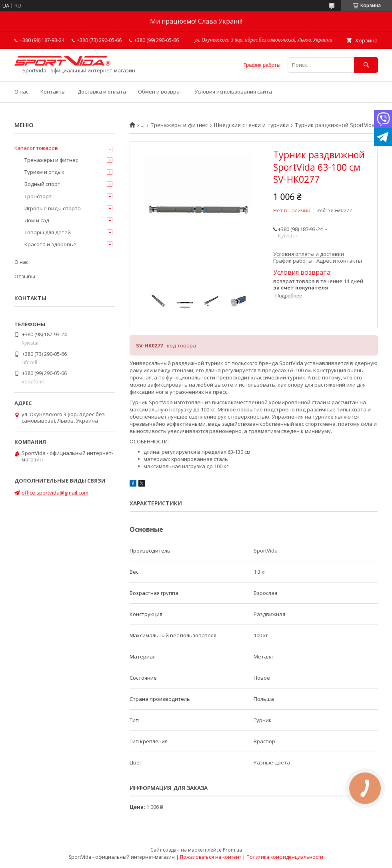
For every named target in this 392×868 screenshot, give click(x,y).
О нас (21, 92)
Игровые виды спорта (53, 208)
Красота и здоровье (50, 244)
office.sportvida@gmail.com (55, 493)
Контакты (53, 92)
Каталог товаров (36, 148)
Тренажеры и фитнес (179, 125)
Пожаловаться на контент (211, 857)
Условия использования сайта (233, 92)
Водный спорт (42, 184)
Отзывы (25, 276)
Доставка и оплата (102, 92)
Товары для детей (48, 232)
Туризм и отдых (44, 172)
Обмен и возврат (160, 92)
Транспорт (38, 196)
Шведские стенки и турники (251, 125)
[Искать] (366, 65)
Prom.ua (232, 850)
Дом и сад (37, 220)
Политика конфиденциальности (285, 857)
